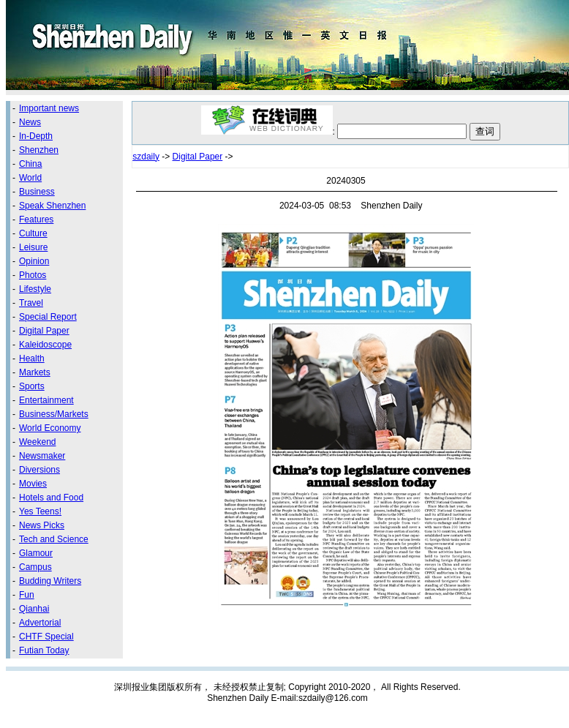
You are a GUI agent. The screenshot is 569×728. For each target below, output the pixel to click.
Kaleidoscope (45, 345)
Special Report (48, 317)
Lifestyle (35, 289)
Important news (49, 108)
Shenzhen (39, 150)
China (30, 164)
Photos (33, 275)
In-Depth (36, 136)
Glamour (36, 553)
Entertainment (46, 400)
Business (37, 192)
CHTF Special (46, 637)
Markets (35, 372)
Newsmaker (42, 456)
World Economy (50, 428)
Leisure (33, 247)
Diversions (39, 470)
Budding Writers (50, 581)
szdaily (146, 157)
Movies (33, 484)
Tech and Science (54, 539)
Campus (35, 567)
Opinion (34, 261)
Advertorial (40, 623)
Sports (32, 386)
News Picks (42, 525)
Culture (33, 233)
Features (36, 219)
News (30, 122)
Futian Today (44, 650)
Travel (31, 303)
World (30, 178)
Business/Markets (54, 414)
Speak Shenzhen (52, 206)
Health (32, 359)
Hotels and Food (51, 498)
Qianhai (34, 609)
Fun (27, 595)
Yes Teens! (40, 511)
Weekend (37, 442)
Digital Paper (44, 331)
